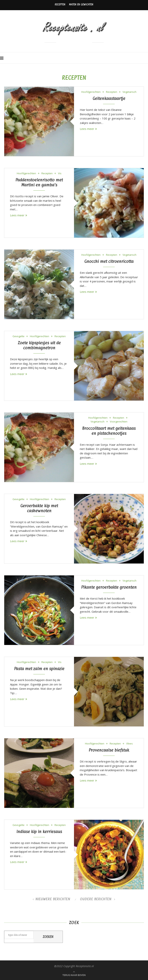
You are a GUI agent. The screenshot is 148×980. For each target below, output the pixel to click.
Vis (60, 173)
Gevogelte (19, 336)
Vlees (129, 744)
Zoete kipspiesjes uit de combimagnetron (39, 345)
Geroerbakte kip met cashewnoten (39, 508)
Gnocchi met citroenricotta (109, 261)
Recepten (60, 4)
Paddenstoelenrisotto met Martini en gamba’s (39, 182)
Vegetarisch (129, 92)
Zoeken (48, 937)
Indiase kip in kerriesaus (39, 831)
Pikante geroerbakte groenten (109, 587)
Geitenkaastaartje (109, 98)
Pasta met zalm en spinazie (39, 669)
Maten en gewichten (81, 4)
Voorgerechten (119, 422)
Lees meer (88, 129)
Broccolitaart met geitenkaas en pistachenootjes (109, 431)
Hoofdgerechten (91, 92)
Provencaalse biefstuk (109, 750)
